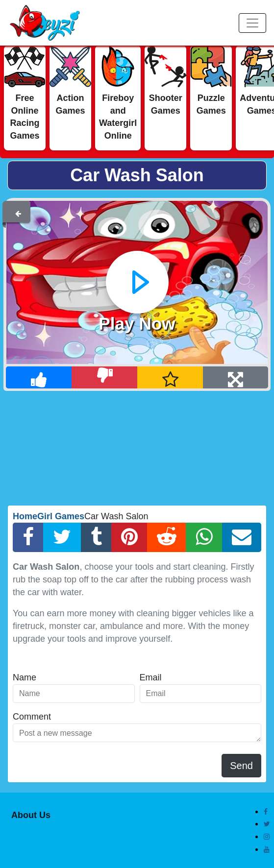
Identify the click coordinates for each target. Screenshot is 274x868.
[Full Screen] (236, 377)
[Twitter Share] (62, 537)
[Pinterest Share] (129, 537)
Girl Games (61, 516)
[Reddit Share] (167, 537)
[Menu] (252, 23)
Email (151, 677)
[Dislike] (105, 377)
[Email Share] (242, 537)
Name (25, 677)
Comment (32, 717)
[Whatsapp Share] (204, 537)
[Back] (18, 212)
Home (25, 516)
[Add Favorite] (170, 377)
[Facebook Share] (28, 537)
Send (241, 766)
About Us (31, 815)
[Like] (39, 377)
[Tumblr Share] (96, 537)
